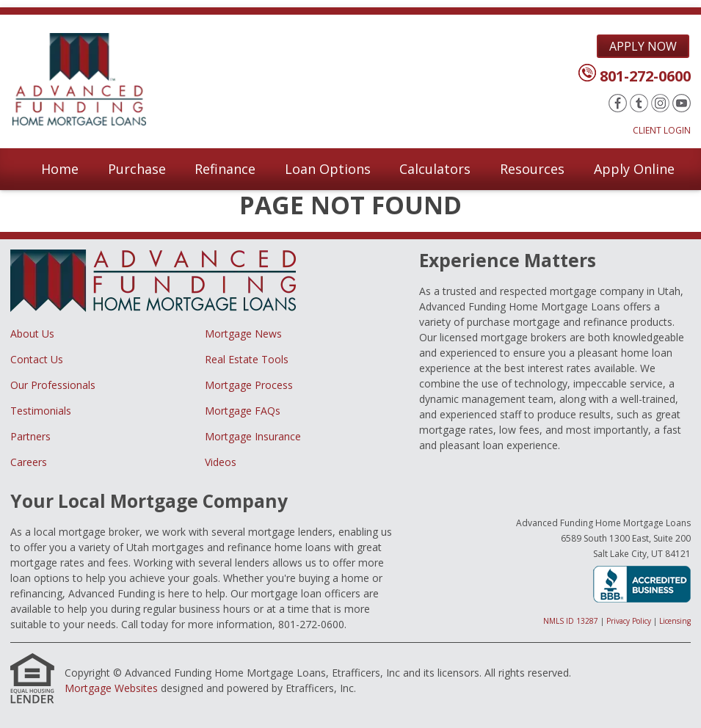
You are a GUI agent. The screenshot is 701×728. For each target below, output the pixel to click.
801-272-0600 (645, 76)
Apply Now (643, 46)
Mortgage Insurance (253, 436)
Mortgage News (243, 334)
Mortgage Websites (111, 688)
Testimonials (41, 411)
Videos (221, 462)
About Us (32, 334)
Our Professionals (53, 385)
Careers (29, 462)
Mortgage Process (249, 385)
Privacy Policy (629, 621)
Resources (532, 169)
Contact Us (37, 359)
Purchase (137, 169)
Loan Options (328, 169)
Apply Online (634, 169)
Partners (30, 436)
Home (60, 169)
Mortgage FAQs (243, 411)
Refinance (225, 169)
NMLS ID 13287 (571, 621)
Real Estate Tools (247, 359)
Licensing (675, 621)
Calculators (435, 169)
